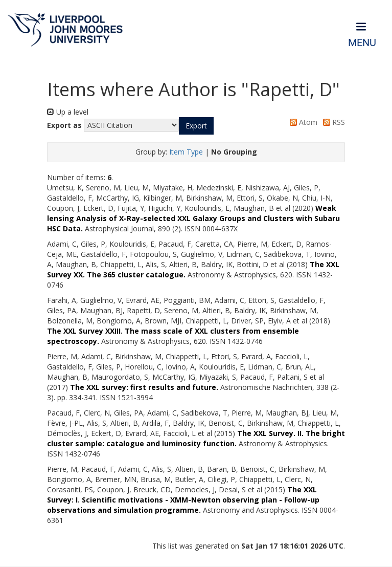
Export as (64, 125)
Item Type (186, 152)
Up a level (68, 112)
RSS (332, 122)
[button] (196, 126)
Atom (302, 122)
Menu (362, 43)
